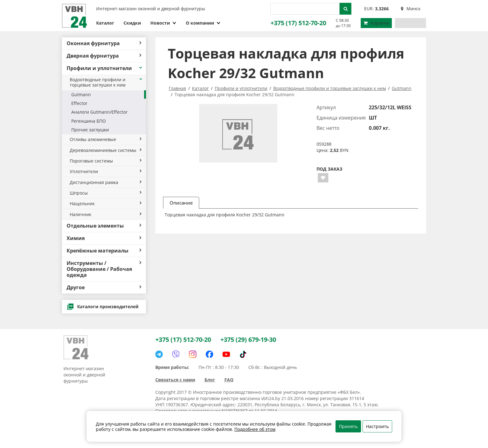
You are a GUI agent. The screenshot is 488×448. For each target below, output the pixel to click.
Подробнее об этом (255, 429)
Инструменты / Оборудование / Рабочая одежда (104, 269)
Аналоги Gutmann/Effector (99, 112)
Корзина (376, 23)
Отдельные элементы (104, 226)
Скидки (132, 23)
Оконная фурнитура (104, 43)
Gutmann (81, 94)
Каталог (105, 23)
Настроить (377, 426)
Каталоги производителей (103, 307)
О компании (203, 23)
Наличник (106, 214)
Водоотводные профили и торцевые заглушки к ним (106, 82)
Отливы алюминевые (106, 139)
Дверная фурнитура (104, 56)
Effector (79, 103)
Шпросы (106, 193)
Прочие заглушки (90, 130)
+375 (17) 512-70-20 (298, 23)
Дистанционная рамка (106, 182)
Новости (163, 23)
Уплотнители (106, 171)
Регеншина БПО (89, 121)
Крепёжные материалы (104, 251)
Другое (104, 287)
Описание (181, 203)
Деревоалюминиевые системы (106, 150)
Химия (104, 238)
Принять (348, 426)
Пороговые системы (106, 161)
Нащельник (106, 203)
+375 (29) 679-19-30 (248, 340)
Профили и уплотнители (105, 68)
